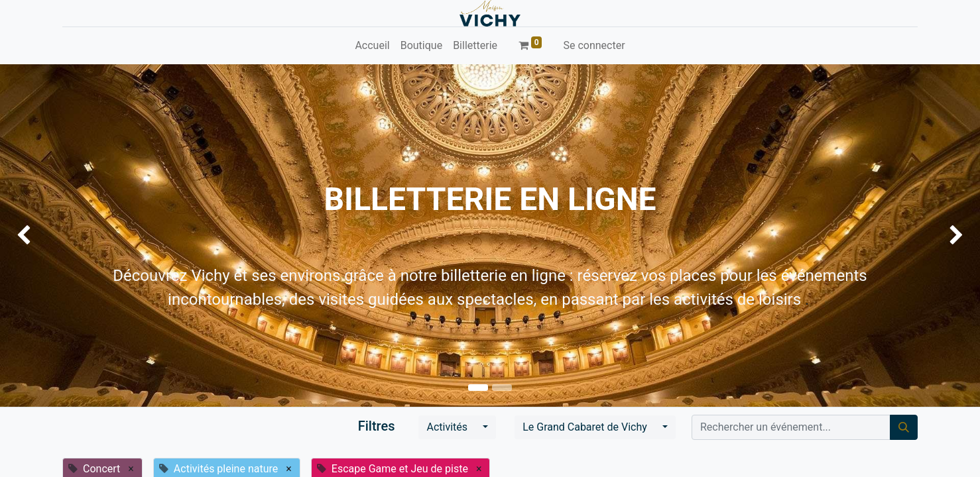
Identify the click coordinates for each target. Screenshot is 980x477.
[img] (39, 236)
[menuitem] (372, 46)
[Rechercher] (904, 427)
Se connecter (594, 45)
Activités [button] (448, 427)
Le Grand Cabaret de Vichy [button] (586, 427)
